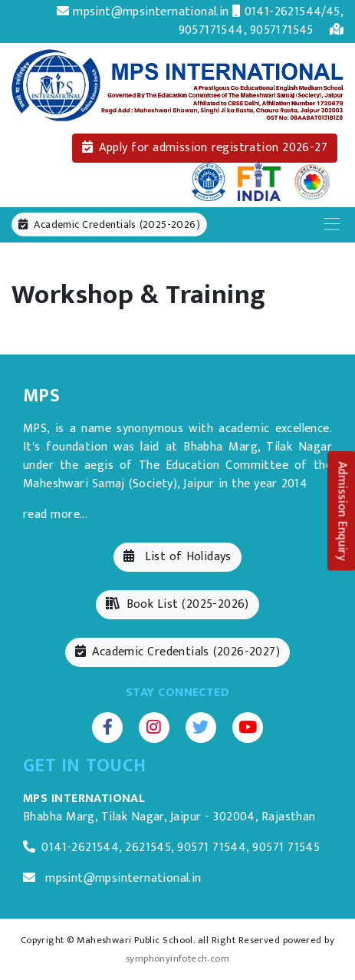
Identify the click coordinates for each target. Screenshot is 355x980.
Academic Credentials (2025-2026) (109, 224)
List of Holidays (177, 557)
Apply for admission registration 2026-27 (205, 148)
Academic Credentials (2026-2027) (177, 652)
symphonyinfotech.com (177, 959)
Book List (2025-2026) (177, 604)
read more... (55, 515)
